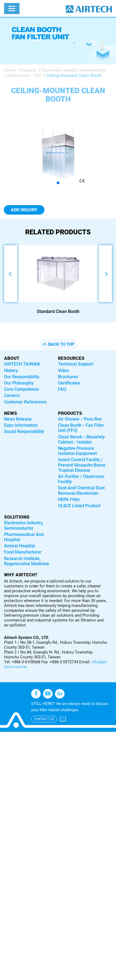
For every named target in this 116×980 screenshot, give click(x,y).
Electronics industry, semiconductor (74, 70)
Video (64, 371)
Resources (71, 358)
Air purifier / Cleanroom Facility (81, 479)
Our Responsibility (22, 377)
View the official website (48, 818)
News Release (18, 419)
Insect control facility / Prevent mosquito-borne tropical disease (82, 465)
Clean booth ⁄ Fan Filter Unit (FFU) (81, 428)
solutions (17, 517)
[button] (58, 183)
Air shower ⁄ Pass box (80, 419)
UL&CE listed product (79, 506)
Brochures (68, 377)
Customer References (25, 402)
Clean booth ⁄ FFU (24, 76)
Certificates (69, 383)
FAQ (62, 389)
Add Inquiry (24, 210)
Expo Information (21, 425)
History (11, 371)
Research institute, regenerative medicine (27, 561)
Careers (12, 395)
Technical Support (76, 364)
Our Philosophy (19, 383)
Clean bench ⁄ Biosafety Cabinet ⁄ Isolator (81, 439)
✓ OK (42, 976)
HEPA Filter (69, 499)
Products (28, 70)
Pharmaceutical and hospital (24, 537)
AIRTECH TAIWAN (22, 364)
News (11, 413)
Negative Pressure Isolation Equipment (77, 451)
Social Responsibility (24, 431)
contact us (44, 719)
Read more (12, 818)
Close (5, 735)
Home (10, 70)
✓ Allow (8, 749)
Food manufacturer (23, 552)
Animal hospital (20, 546)
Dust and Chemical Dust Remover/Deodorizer (81, 490)
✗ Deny (7, 756)
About (12, 358)
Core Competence (22, 389)
